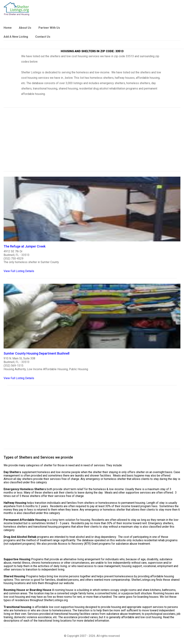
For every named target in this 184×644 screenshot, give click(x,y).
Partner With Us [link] (49, 28)
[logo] (17, 9)
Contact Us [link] (43, 37)
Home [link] (8, 28)
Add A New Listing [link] (16, 37)
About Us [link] (25, 28)
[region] (92, 142)
